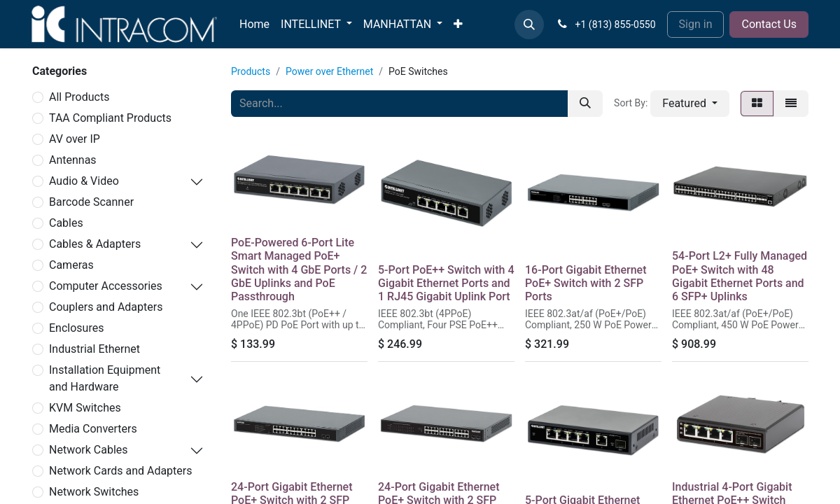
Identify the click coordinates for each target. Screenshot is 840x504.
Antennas (73, 160)
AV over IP (75, 139)
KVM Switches (85, 408)
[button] (529, 24)
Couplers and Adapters (106, 307)
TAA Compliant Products (110, 118)
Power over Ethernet (329, 71)
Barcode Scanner (91, 202)
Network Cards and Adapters (121, 471)
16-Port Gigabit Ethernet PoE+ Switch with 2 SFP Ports (586, 283)
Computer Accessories (106, 286)
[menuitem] (254, 24)
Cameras (71, 265)
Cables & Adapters (95, 244)
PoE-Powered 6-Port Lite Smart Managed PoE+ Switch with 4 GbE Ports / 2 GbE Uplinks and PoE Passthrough (299, 269)
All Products (79, 97)
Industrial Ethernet (94, 349)
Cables (66, 223)
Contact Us (769, 24)
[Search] (585, 104)
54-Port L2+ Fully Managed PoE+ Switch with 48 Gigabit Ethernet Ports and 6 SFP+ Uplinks (740, 276)
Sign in (696, 24)
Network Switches (94, 492)
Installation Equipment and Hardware (105, 378)
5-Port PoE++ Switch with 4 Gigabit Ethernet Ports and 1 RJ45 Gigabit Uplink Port (446, 283)
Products (251, 71)
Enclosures (76, 328)
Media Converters (93, 429)
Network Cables (89, 450)
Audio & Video (84, 181)
